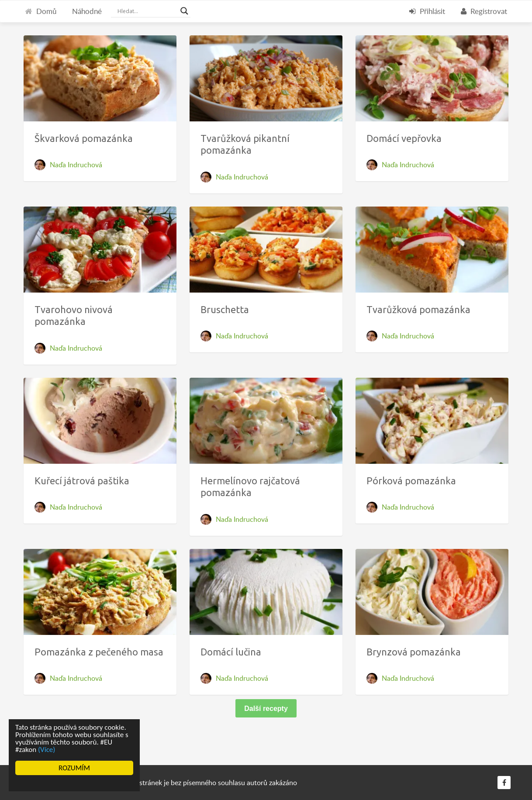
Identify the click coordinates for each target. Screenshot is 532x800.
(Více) (47, 750)
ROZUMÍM (74, 768)
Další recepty (266, 709)
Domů (41, 11)
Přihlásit (427, 11)
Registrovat (484, 11)
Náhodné (87, 11)
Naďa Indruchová (76, 165)
